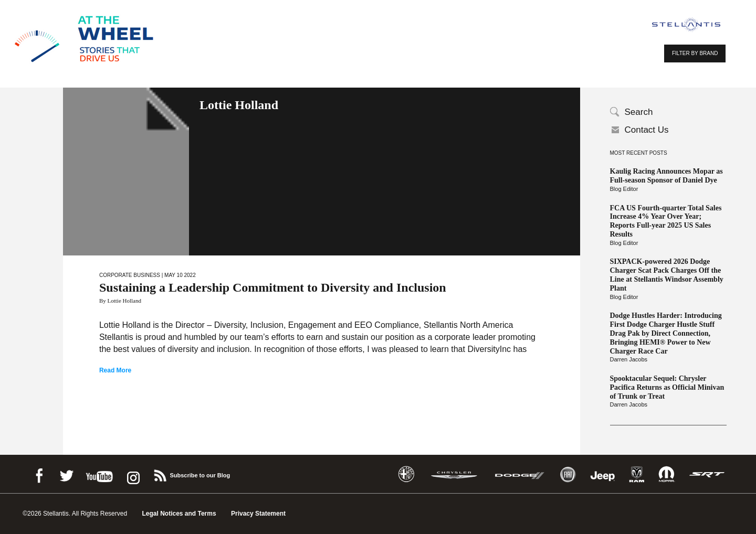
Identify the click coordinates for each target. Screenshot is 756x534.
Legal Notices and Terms (179, 514)
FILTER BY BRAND (695, 53)
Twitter (66, 474)
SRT (707, 474)
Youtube (99, 474)
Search (639, 112)
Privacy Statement (258, 514)
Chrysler (454, 474)
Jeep (603, 474)
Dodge (520, 474)
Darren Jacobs (629, 359)
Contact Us (647, 130)
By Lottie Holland (120, 301)
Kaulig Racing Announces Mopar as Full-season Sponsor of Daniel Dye (666, 176)
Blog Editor (624, 189)
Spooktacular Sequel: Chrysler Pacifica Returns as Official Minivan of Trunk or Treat (667, 387)
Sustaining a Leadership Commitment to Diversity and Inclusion (273, 287)
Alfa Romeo (406, 474)
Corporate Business (130, 275)
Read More (115, 370)
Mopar (666, 474)
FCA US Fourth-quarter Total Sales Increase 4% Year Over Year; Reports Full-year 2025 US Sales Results (666, 221)
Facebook (39, 474)
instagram (132, 474)
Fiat (568, 474)
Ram (637, 474)
